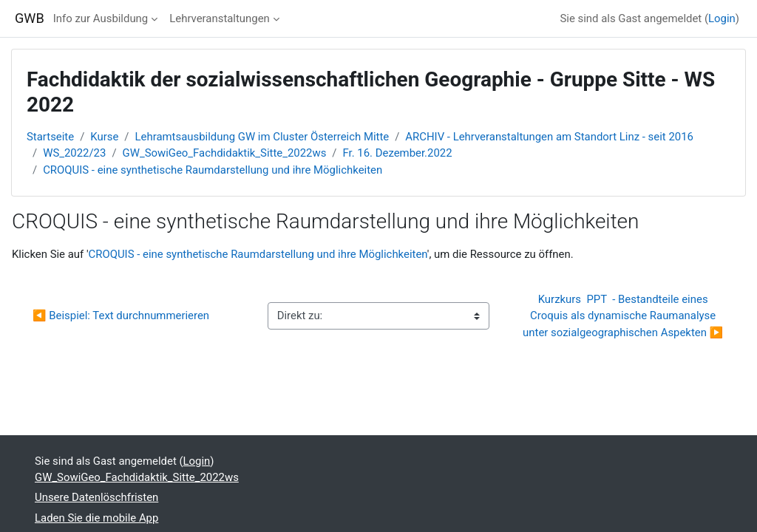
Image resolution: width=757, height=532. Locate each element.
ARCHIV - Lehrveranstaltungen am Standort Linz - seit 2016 (549, 137)
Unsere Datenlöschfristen (96, 497)
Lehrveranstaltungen (220, 18)
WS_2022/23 (74, 153)
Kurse (104, 137)
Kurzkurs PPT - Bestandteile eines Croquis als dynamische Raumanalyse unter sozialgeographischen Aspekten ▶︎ (623, 316)
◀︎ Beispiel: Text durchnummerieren (121, 316)
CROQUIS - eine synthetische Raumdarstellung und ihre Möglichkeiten (213, 170)
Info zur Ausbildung (101, 18)
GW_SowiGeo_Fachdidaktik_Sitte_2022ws (225, 153)
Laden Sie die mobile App (96, 518)
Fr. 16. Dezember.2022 (398, 153)
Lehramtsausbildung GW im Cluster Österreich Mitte (262, 137)
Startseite (50, 137)
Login (722, 18)
